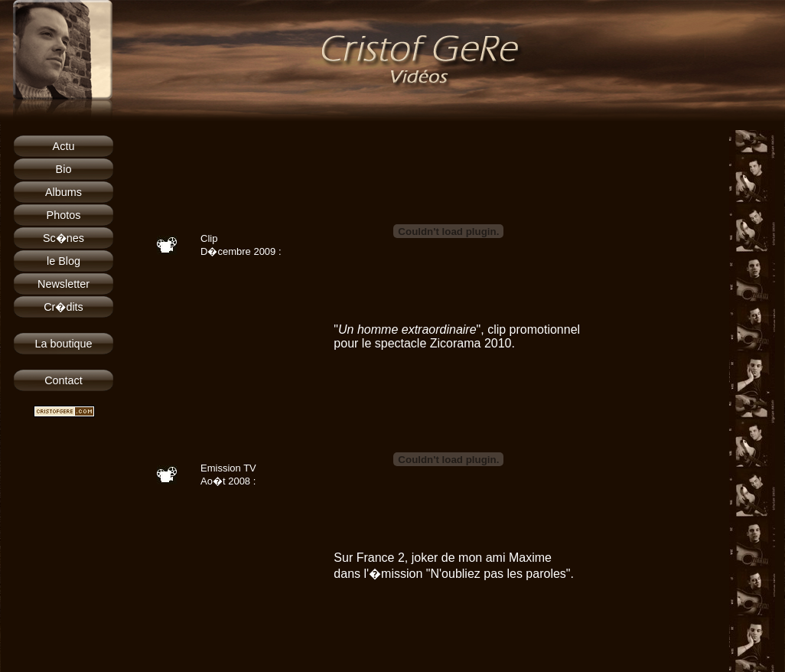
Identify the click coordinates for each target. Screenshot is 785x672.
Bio (64, 169)
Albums (64, 192)
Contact (64, 380)
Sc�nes (64, 238)
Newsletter (64, 284)
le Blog (64, 261)
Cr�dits (64, 307)
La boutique (63, 344)
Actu (64, 146)
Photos (64, 215)
